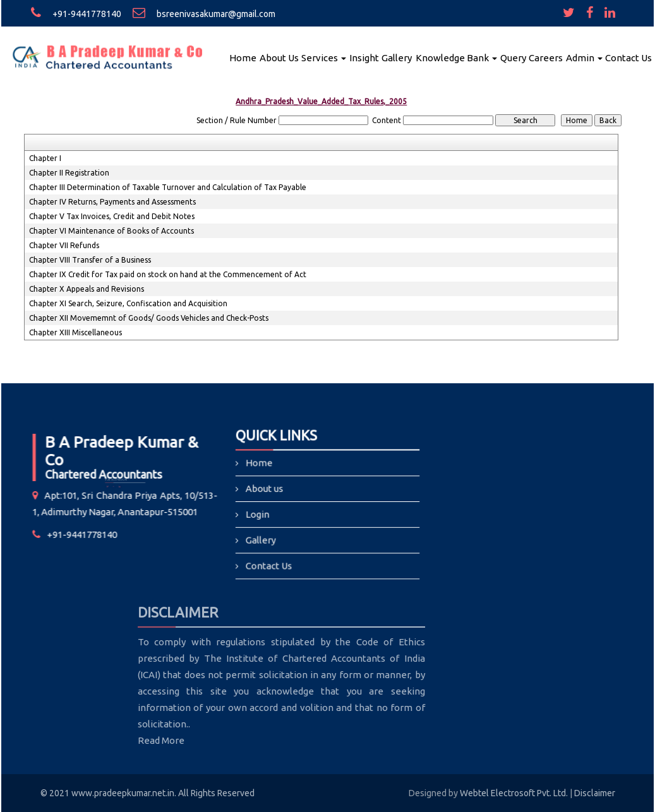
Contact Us (628, 58)
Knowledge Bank (456, 58)
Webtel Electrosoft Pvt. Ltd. (514, 793)
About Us (279, 58)
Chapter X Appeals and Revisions (87, 289)
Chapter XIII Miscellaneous (75, 332)
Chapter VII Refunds (64, 245)
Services (324, 58)
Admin (584, 58)
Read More (99, 740)
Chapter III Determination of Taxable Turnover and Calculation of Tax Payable (168, 187)
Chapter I (45, 158)
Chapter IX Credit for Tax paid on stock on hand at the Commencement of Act (168, 274)
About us (266, 489)
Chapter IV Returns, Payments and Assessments (112, 202)
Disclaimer (595, 793)
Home (243, 58)
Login (259, 514)
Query (513, 58)
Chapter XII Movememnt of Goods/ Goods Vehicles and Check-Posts (149, 318)
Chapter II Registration (69, 173)
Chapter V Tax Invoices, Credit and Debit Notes (112, 216)
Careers (546, 58)
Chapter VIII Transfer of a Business (90, 260)
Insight (364, 58)
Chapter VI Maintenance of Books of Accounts (111, 231)
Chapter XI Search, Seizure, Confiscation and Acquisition (128, 303)
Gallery (397, 58)
